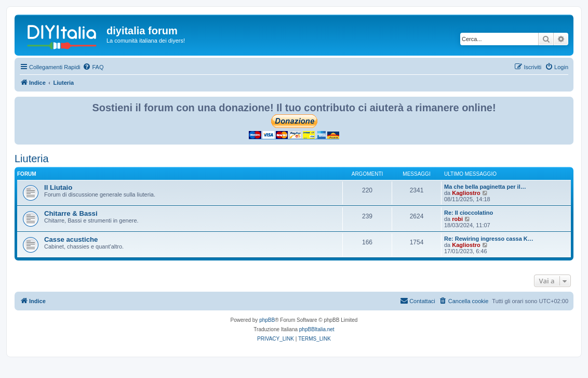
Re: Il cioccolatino (469, 213)
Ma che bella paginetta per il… (485, 187)
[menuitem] (93, 67)
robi (457, 219)
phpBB (267, 320)
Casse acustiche (71, 239)
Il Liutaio (58, 187)
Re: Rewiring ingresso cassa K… (489, 239)
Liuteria (32, 159)
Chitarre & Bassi (71, 213)
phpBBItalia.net (317, 329)
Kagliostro (466, 193)
